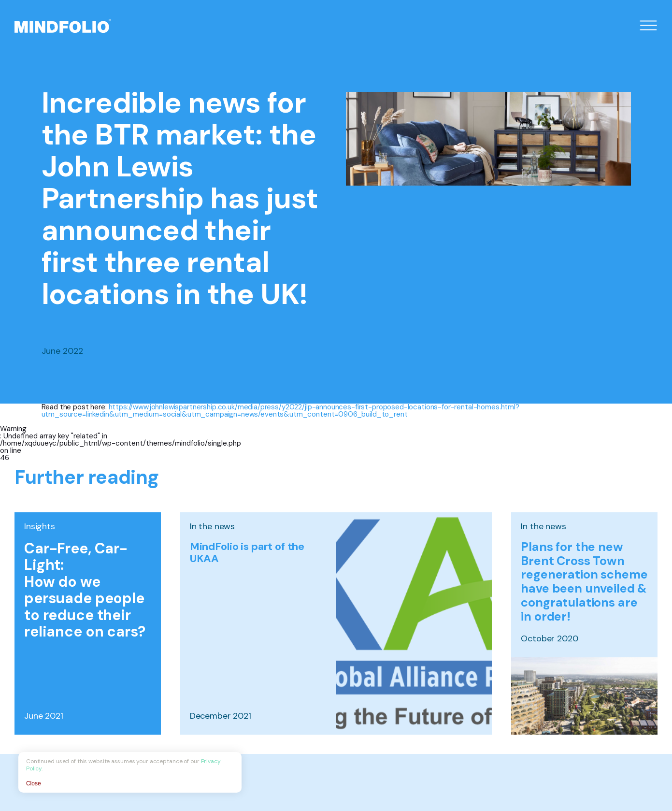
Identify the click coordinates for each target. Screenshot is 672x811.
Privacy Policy (220, 768)
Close (35, 782)
